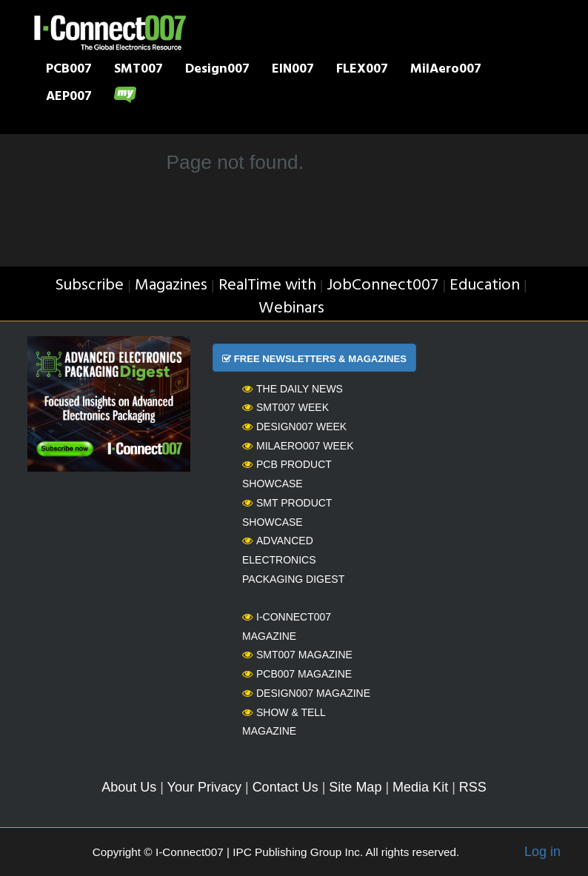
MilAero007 (446, 70)
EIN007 (293, 70)
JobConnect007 (382, 285)
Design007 (217, 70)
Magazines (171, 285)
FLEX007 (362, 70)
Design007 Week (294, 427)
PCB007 (69, 70)
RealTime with (267, 285)
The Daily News (293, 389)
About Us (129, 787)
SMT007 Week (285, 407)
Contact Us (285, 787)
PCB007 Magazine (297, 674)
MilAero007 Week (298, 446)
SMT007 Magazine (297, 655)
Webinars (291, 308)
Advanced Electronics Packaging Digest (293, 559)
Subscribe (89, 285)
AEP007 (69, 98)
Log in (542, 852)
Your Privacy (204, 787)
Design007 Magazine (306, 693)
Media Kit (420, 787)
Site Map (355, 787)
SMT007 (138, 70)
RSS (473, 787)
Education (485, 285)
